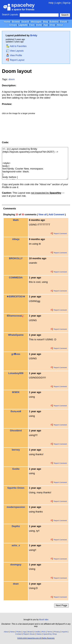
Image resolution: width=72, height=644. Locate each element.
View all (43, 215)
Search (65, 15)
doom (12, 79)
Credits (37, 632)
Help (51, 3)
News (13, 632)
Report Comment (59, 234)
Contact (19, 634)
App (46, 25)
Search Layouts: (10, 15)
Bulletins (54, 22)
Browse (16, 22)
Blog (45, 22)
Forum (63, 22)
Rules (19, 632)
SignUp (67, 3)
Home (7, 22)
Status (39, 634)
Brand (30, 632)
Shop (52, 25)
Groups (13, 25)
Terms (50, 632)
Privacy (57, 632)
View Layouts (15, 51)
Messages (36, 22)
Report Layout (15, 60)
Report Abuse (29, 634)
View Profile (14, 55)
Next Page (61, 605)
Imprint (64, 632)
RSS (44, 632)
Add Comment (56, 215)
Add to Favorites (16, 46)
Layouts (23, 25)
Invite (39, 25)
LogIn (58, 3)
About (60, 25)
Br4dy (34, 35)
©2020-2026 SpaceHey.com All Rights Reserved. (36, 638)
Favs (32, 25)
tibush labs (44, 620)
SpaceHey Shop (50, 634)
